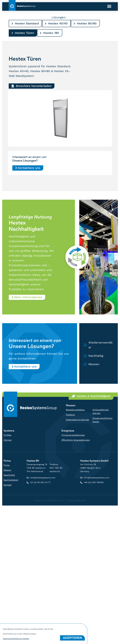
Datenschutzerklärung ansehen (16, 641)
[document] (60, 322)
